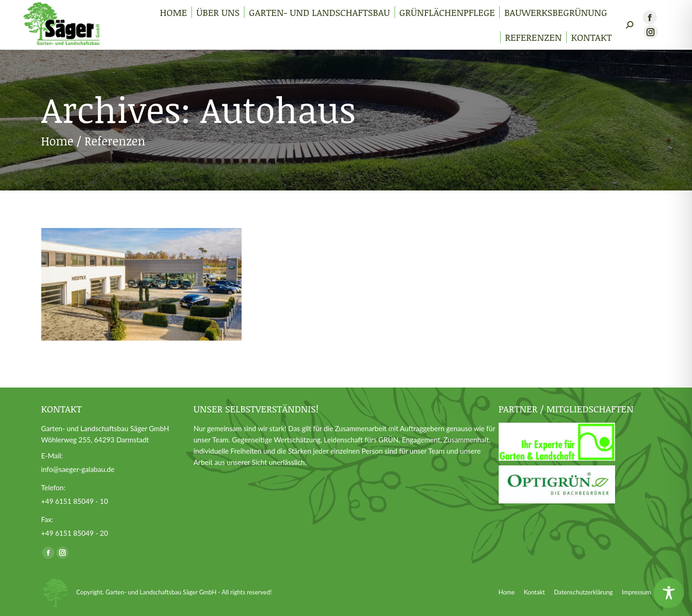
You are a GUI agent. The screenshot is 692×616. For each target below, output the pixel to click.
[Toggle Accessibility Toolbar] (669, 593)
